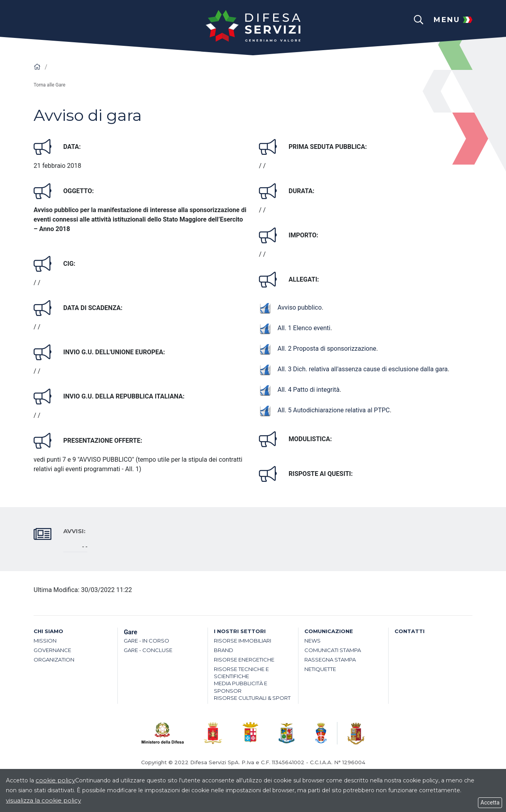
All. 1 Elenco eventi (295, 328)
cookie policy (55, 780)
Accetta (490, 803)
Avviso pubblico (290, 307)
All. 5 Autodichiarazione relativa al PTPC (324, 410)
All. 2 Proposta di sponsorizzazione (318, 349)
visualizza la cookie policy (43, 800)
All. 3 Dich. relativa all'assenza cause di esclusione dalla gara (353, 369)
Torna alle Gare (49, 85)
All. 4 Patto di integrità (299, 390)
